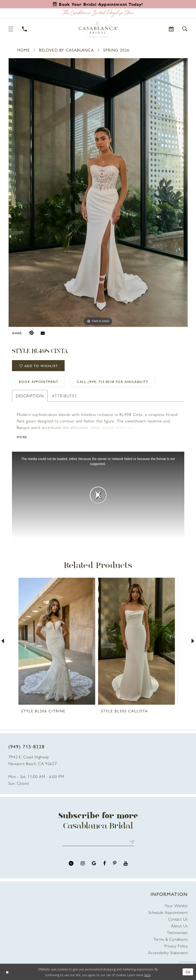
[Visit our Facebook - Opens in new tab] (104, 863)
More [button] (22, 437)
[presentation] (58, 641)
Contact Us (178, 919)
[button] (11, 29)
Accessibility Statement (168, 952)
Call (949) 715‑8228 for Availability (112, 381)
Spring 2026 (116, 50)
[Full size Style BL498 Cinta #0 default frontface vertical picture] (98, 193)
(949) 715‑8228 (27, 746)
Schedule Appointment (168, 912)
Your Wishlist (176, 905)
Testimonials (177, 932)
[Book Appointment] (171, 29)
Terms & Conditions (171, 939)
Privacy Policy (176, 946)
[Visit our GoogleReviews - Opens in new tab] (94, 863)
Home (24, 50)
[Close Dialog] (7, 972)
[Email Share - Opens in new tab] (43, 333)
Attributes (64, 396)
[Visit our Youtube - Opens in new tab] (126, 863)
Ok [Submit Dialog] (188, 972)
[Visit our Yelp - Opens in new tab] (71, 863)
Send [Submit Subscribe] (131, 842)
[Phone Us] (25, 29)
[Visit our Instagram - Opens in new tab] (83, 863)
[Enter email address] (98, 842)
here (147, 975)
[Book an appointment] (98, 4)
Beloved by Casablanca (66, 50)
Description (30, 396)
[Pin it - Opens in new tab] (31, 333)
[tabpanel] (98, 193)
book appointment (39, 381)
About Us (179, 926)
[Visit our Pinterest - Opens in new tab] (115, 863)
